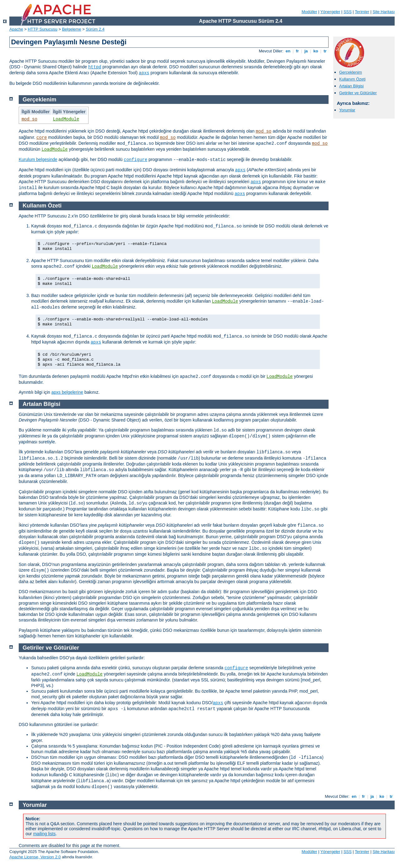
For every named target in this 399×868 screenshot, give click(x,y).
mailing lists (44, 834)
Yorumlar (347, 110)
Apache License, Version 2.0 (35, 857)
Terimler (362, 12)
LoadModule (66, 119)
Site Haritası (384, 12)
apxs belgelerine (67, 392)
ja (306, 51)
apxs (144, 73)
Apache (16, 29)
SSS (348, 12)
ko (316, 51)
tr (325, 51)
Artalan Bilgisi (351, 86)
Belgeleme (72, 29)
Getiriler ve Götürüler (358, 93)
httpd (95, 67)
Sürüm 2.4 (95, 29)
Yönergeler (330, 12)
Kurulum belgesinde (38, 159)
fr (298, 51)
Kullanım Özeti (352, 79)
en (288, 51)
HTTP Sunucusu (43, 29)
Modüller (310, 12)
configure (136, 160)
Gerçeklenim (351, 72)
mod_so (29, 119)
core (42, 138)
